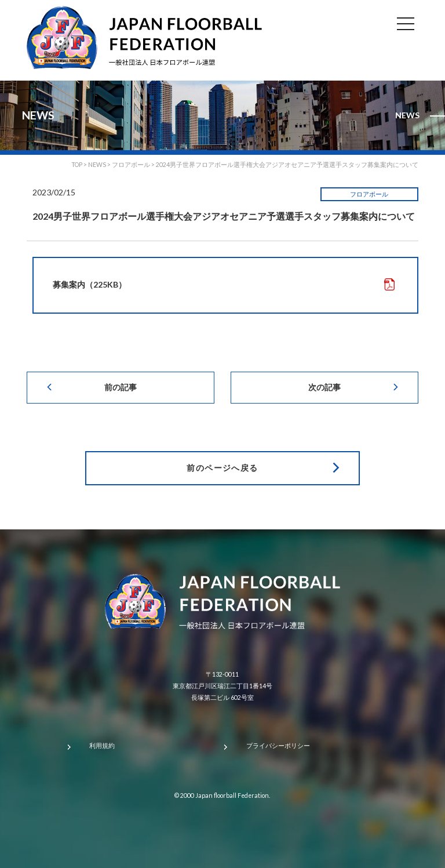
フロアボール (369, 194)
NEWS (97, 165)
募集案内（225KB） (90, 284)
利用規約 (102, 746)
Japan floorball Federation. (233, 796)
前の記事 (121, 387)
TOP (77, 165)
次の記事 (324, 387)
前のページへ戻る (222, 468)
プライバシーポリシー (278, 746)
